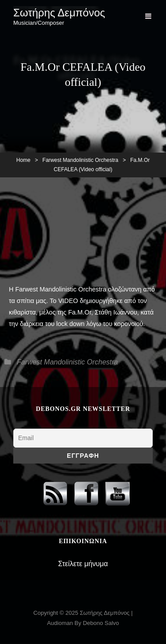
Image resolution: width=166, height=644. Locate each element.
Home (23, 160)
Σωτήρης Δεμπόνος (59, 13)
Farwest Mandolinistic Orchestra (80, 160)
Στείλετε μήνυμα (83, 564)
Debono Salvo (101, 623)
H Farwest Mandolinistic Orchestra (58, 289)
